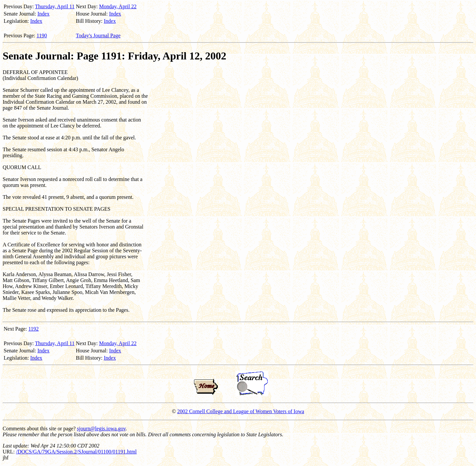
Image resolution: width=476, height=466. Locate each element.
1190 (42, 36)
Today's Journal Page (98, 36)
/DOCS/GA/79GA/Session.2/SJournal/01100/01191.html (76, 452)
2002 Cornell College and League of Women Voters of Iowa (241, 411)
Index (43, 14)
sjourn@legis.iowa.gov (101, 429)
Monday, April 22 (118, 6)
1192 (34, 329)
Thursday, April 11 (55, 6)
